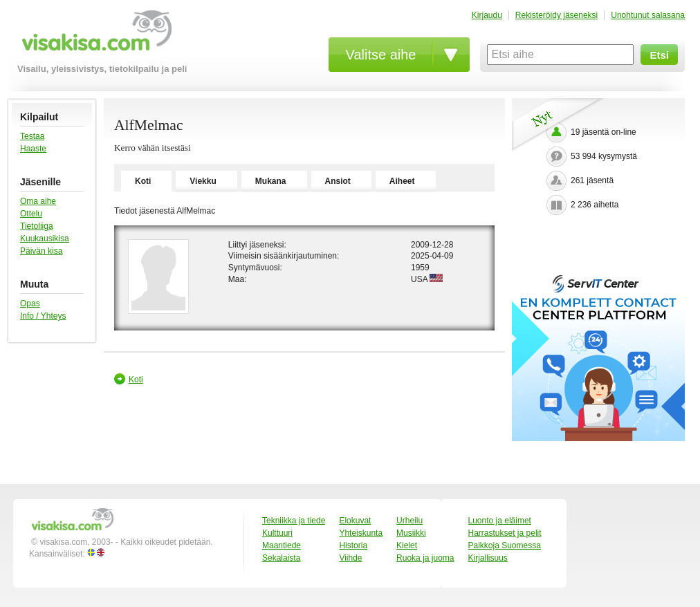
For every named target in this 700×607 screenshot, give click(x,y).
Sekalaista (281, 558)
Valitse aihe (381, 55)
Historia (353, 545)
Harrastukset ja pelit (505, 533)
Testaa (32, 136)
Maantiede (282, 545)
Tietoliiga (37, 226)
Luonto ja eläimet (500, 521)
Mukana (271, 181)
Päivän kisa (41, 251)
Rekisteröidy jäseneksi (556, 15)
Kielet (407, 545)
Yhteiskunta (361, 533)
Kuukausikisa (45, 239)
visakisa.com (94, 36)
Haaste (33, 149)
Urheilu (409, 521)
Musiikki (411, 533)
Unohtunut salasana (648, 15)
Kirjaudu (487, 15)
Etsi (659, 55)
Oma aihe (38, 201)
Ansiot (338, 181)
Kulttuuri (277, 533)
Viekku (203, 181)
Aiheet (402, 181)
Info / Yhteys (43, 316)
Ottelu (31, 214)
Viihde (350, 558)
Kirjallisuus (488, 558)
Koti (143, 181)
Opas (30, 303)
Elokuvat (355, 521)
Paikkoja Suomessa (505, 545)
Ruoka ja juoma (425, 558)
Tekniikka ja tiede (294, 521)
